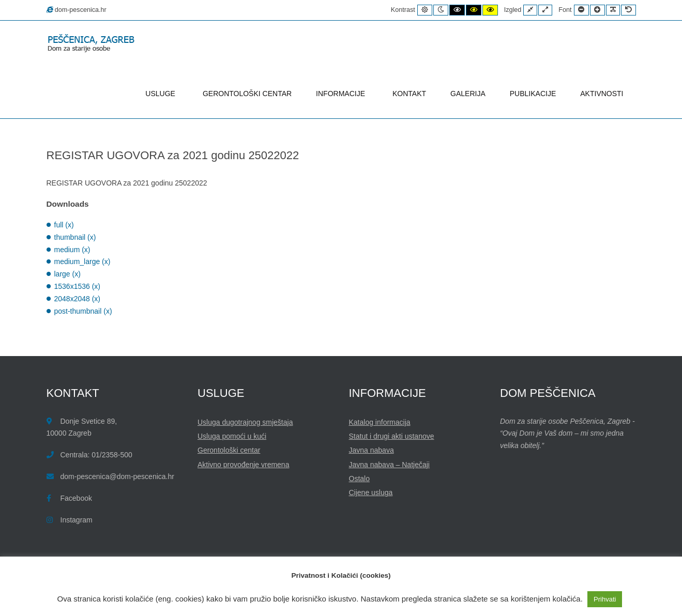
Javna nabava (372, 450)
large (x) (67, 274)
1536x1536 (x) (78, 286)
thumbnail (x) (75, 237)
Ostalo (359, 479)
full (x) (64, 225)
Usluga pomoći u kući (232, 436)
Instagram (77, 520)
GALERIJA (468, 94)
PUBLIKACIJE (533, 94)
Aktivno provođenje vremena (243, 465)
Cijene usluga (371, 492)
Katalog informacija (380, 422)
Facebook (76, 498)
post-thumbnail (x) (83, 311)
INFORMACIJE (342, 94)
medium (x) (72, 250)
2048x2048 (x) (78, 299)
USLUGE (162, 94)
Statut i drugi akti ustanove (392, 436)
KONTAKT (409, 94)
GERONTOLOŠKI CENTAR (247, 94)
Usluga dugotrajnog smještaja (245, 422)
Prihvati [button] (605, 599)
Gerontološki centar (229, 450)
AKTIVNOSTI (602, 94)
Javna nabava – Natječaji (389, 465)
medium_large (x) (82, 261)
